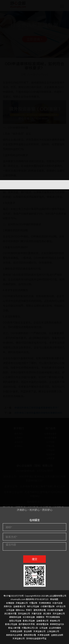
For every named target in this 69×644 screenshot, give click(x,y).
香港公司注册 (29, 621)
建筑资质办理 (40, 610)
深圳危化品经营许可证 (36, 638)
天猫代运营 (37, 613)
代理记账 (33, 603)
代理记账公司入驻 (30, 628)
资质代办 (8, 606)
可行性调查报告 (53, 617)
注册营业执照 (57, 635)
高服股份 (40, 617)
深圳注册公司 (24, 613)
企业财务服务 (55, 628)
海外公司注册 (33, 606)
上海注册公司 (53, 631)
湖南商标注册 (15, 617)
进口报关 (47, 613)
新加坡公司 (55, 621)
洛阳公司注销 (15, 621)
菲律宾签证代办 (57, 624)
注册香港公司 (19, 606)
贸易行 (29, 610)
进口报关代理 (10, 613)
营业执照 (28, 631)
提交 (35, 559)
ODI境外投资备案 (55, 610)
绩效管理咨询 (42, 624)
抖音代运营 (57, 603)
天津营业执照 (16, 631)
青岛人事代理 (14, 628)
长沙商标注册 (29, 617)
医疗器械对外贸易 (27, 624)
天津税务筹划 (45, 603)
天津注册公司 (39, 631)
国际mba (20, 610)
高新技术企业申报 (14, 635)
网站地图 (54, 599)
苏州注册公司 (59, 613)
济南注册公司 (22, 603)
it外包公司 (61, 606)
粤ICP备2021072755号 (14, 596)
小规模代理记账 (48, 606)
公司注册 (10, 610)
